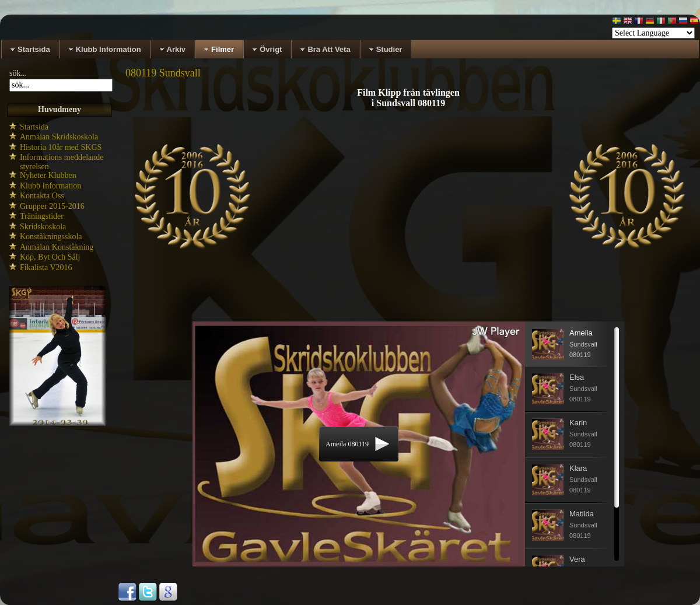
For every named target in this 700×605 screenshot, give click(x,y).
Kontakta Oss (42, 196)
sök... (18, 73)
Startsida (34, 127)
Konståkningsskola (51, 237)
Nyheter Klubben (48, 175)
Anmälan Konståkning (57, 247)
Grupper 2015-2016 (52, 206)
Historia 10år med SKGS (61, 147)
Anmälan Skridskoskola (59, 137)
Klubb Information (50, 186)
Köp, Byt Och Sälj (50, 257)
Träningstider (42, 216)
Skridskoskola (43, 227)
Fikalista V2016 (46, 267)
